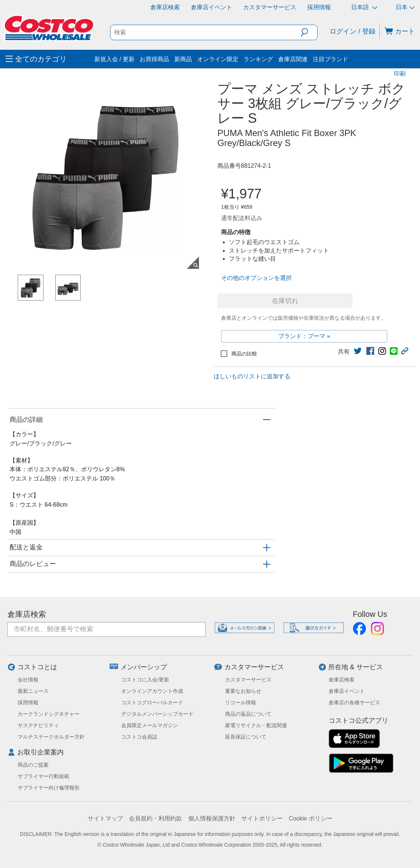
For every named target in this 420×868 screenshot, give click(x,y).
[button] (309, 32)
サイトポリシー (262, 818)
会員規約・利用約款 (155, 818)
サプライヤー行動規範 (43, 776)
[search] (206, 32)
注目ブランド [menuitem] (330, 59)
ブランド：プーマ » (304, 336)
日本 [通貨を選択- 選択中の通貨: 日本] (405, 7)
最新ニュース (33, 691)
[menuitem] (49, 59)
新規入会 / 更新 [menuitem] (114, 59)
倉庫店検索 (165, 7)
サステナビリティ (38, 725)
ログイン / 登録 (352, 31)
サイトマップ (105, 818)
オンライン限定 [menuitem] (218, 59)
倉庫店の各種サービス (354, 702)
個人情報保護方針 (212, 818)
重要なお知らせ (243, 691)
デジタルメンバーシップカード (157, 714)
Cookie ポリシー (311, 818)
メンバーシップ (144, 667)
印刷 (400, 74)
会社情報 (28, 680)
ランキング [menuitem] (258, 59)
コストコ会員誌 (139, 737)
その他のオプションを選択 (256, 278)
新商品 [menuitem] (183, 59)
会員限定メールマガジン (150, 725)
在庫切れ (285, 301)
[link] (358, 351)
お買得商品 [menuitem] (154, 59)
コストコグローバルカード (152, 702)
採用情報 (319, 7)
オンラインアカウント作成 (152, 691)
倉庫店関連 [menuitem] (293, 59)
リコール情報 (241, 702)
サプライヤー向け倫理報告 (49, 788)
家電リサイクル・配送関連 (256, 725)
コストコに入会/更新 (145, 680)
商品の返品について (248, 714)
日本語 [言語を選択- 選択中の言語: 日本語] (364, 7)
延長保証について (246, 737)
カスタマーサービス (270, 7)
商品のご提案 (33, 765)
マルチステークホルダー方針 (51, 737)
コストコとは (37, 667)
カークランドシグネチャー (49, 714)
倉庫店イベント (211, 7)
